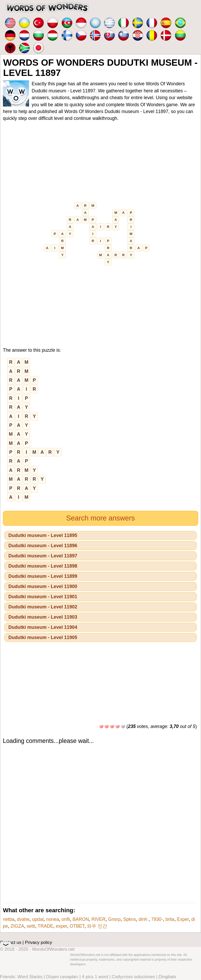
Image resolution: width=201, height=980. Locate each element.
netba (9, 919)
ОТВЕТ (77, 926)
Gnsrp (114, 919)
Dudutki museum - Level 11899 (43, 576)
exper (61, 926)
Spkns (130, 919)
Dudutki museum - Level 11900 (43, 586)
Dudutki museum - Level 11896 (43, 546)
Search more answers (101, 518)
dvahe (23, 919)
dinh (143, 919)
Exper (183, 919)
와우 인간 (97, 926)
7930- (157, 919)
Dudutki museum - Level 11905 (43, 637)
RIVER (98, 919)
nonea (52, 919)
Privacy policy (38, 942)
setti (31, 926)
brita (170, 919)
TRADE (46, 926)
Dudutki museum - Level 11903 (43, 617)
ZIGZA (17, 926)
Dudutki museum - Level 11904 (43, 627)
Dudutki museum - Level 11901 (43, 597)
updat (38, 919)
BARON (81, 919)
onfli (66, 919)
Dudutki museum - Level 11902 (43, 607)
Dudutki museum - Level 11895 (43, 535)
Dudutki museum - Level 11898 (43, 566)
